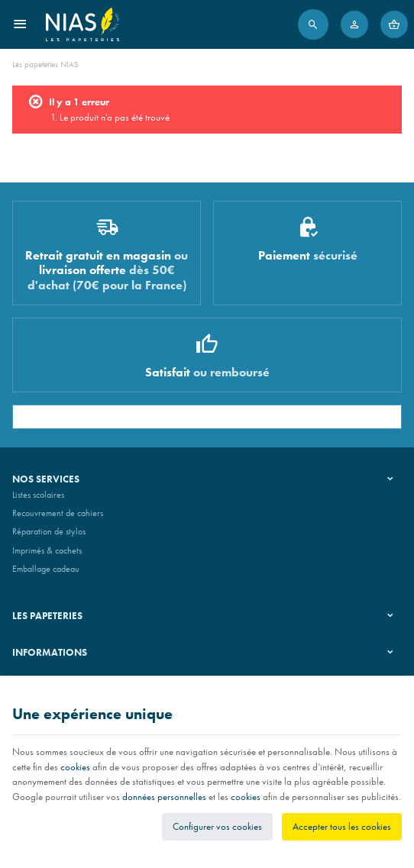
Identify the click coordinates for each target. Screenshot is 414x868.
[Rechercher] (313, 24)
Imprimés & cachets (47, 550)
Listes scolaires (38, 495)
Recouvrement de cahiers (58, 513)
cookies (75, 767)
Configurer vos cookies (217, 826)
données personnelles (164, 797)
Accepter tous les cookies (342, 826)
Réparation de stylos (49, 531)
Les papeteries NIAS (45, 64)
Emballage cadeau (46, 569)
